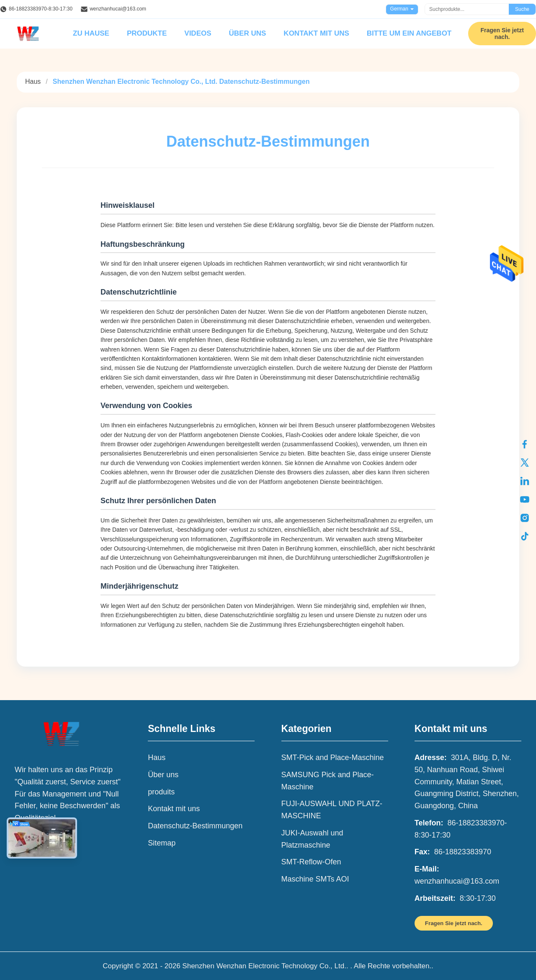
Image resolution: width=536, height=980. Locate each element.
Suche (522, 9)
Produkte (147, 33)
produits (161, 792)
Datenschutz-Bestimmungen (195, 826)
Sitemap (162, 843)
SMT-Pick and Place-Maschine (333, 758)
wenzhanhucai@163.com (118, 9)
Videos (198, 33)
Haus (33, 81)
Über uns (248, 33)
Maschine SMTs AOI (315, 879)
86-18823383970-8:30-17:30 (41, 9)
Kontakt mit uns (316, 33)
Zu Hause (91, 33)
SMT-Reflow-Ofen (311, 862)
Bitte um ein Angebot (409, 33)
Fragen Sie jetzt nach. (502, 34)
